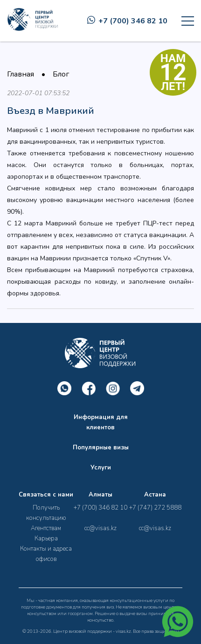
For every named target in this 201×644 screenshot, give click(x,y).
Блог (61, 74)
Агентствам (46, 528)
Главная (21, 74)
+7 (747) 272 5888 (155, 508)
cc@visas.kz (100, 528)
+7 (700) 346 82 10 (127, 21)
